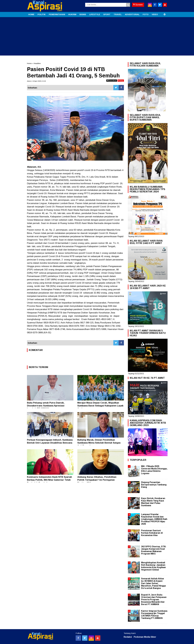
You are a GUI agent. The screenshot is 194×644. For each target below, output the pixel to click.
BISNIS (83, 14)
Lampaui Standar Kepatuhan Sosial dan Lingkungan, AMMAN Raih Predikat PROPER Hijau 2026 (154, 519)
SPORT (107, 14)
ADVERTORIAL (132, 14)
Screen (138, 5)
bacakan (112, 80)
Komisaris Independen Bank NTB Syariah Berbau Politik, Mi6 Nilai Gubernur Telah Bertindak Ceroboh (49, 480)
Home (29, 63)
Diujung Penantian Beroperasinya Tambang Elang (154, 485)
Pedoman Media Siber (145, 637)
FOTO (146, 14)
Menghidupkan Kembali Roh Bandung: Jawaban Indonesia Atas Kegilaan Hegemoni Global (153, 566)
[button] (165, 13)
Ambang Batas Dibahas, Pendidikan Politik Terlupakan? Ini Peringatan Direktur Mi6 (97, 480)
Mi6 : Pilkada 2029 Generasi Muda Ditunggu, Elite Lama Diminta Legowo (154, 470)
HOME (31, 14)
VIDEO (155, 14)
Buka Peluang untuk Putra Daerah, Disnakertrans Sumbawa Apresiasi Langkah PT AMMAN (46, 406)
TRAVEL (118, 14)
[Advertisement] (97, 37)
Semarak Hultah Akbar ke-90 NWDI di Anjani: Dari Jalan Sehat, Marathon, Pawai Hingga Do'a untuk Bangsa (153, 583)
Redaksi (128, 637)
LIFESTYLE (95, 14)
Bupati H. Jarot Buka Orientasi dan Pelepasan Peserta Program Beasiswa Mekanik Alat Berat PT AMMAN (154, 600)
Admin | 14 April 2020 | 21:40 (36, 81)
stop (121, 80)
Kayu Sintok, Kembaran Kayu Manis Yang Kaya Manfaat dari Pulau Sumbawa (153, 502)
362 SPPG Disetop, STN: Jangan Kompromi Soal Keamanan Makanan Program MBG (154, 550)
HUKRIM (72, 14)
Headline (37, 63)
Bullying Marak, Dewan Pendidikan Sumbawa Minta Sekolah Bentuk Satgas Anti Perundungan (99, 443)
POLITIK (42, 14)
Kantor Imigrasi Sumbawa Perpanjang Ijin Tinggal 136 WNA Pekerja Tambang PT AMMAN (154, 615)
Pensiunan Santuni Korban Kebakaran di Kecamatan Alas (152, 533)
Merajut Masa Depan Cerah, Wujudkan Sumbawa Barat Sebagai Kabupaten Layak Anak (100, 406)
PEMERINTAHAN (57, 14)
